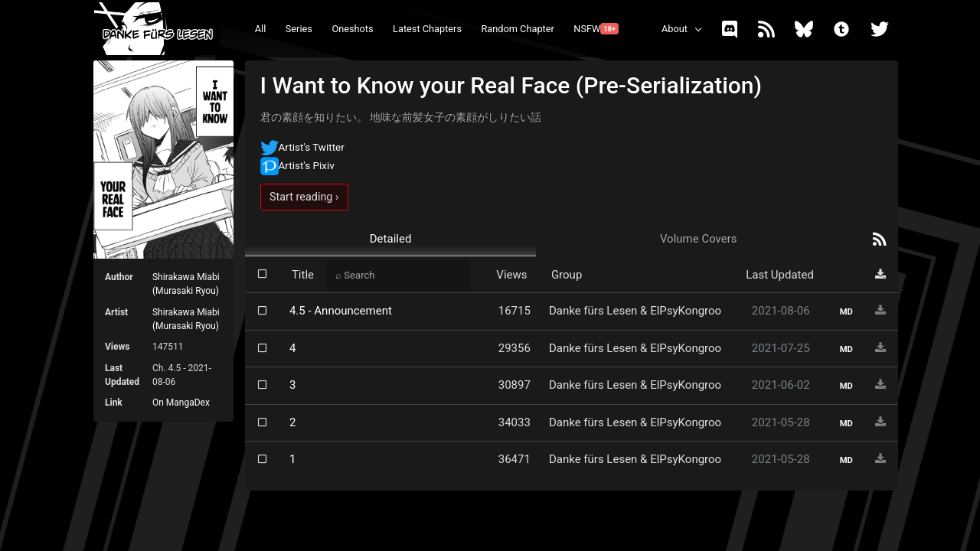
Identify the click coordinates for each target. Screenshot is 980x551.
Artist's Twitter (302, 147)
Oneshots (352, 29)
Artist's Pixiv (297, 165)
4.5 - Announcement (341, 311)
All (261, 29)
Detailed (391, 239)
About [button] (675, 29)
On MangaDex (181, 403)
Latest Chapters (427, 29)
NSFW (596, 29)
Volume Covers (699, 239)
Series (299, 29)
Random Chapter (517, 29)
